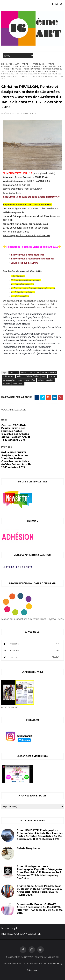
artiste (25, 64)
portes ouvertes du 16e (26, 380)
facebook (30, 644)
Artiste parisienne (49, 372)
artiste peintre (22, 66)
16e (11, 64)
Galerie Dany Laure (28, 848)
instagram (30, 650)
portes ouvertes (32, 69)
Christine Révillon (52, 66)
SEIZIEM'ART (50, 71)
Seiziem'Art (33, 970)
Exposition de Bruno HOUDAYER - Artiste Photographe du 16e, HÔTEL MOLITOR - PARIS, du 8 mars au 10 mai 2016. (40, 909)
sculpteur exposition (18, 71)
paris (7, 69)
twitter (30, 657)
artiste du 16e (38, 64)
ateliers (36, 66)
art (17, 64)
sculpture (36, 71)
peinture (16, 69)
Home (4, 64)
